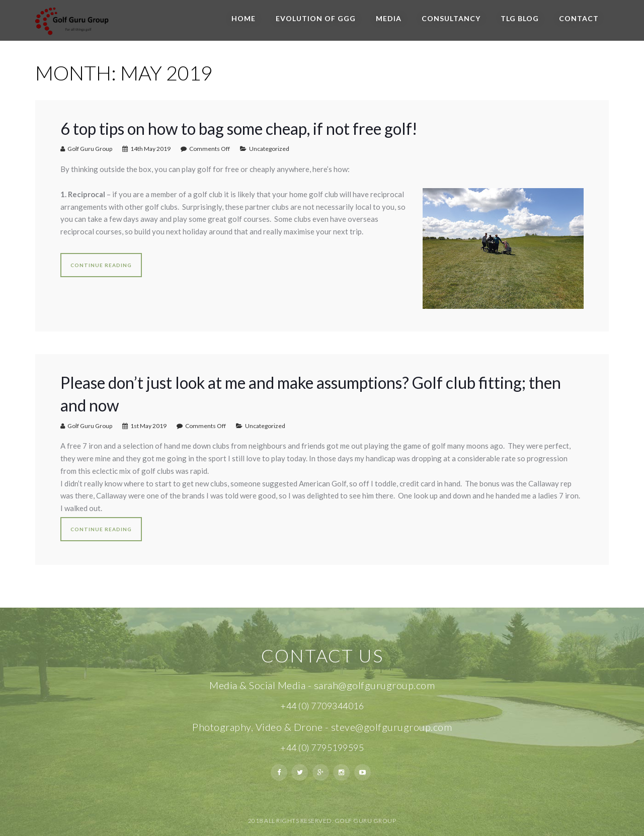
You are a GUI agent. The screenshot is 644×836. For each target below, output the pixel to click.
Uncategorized (269, 149)
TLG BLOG (520, 18)
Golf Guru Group (90, 149)
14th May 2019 (150, 149)
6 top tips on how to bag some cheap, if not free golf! (239, 129)
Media (389, 18)
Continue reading (101, 265)
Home (244, 18)
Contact (579, 18)
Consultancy (451, 18)
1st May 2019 (148, 426)
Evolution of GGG (316, 18)
